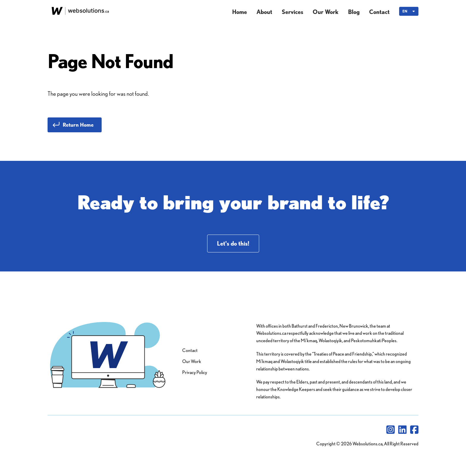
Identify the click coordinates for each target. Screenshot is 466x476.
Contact (379, 12)
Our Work (326, 12)
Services (292, 12)
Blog (354, 12)
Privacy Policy (195, 372)
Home (240, 12)
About (264, 12)
